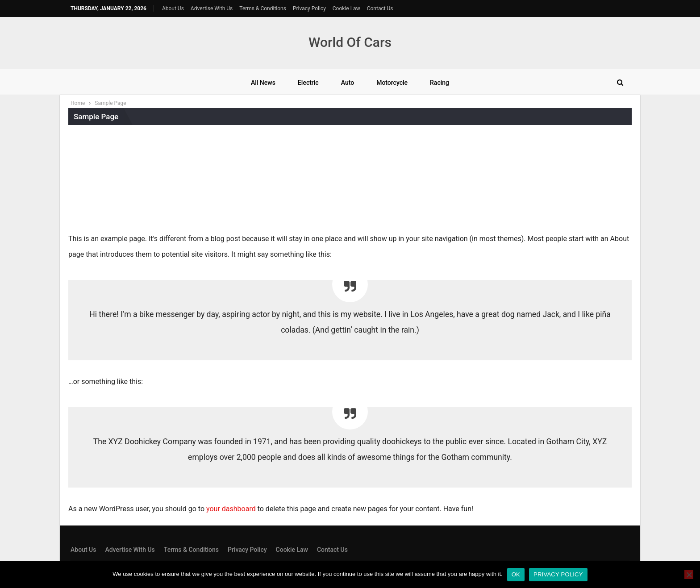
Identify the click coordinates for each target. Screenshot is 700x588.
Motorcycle (392, 83)
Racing (440, 83)
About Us (173, 8)
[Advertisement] (350, 181)
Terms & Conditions (263, 8)
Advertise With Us (212, 8)
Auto (348, 83)
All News (263, 83)
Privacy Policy (309, 8)
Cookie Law (346, 8)
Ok (516, 574)
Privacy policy (558, 574)
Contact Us (380, 8)
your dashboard (231, 509)
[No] (689, 575)
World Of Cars (350, 42)
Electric (308, 83)
